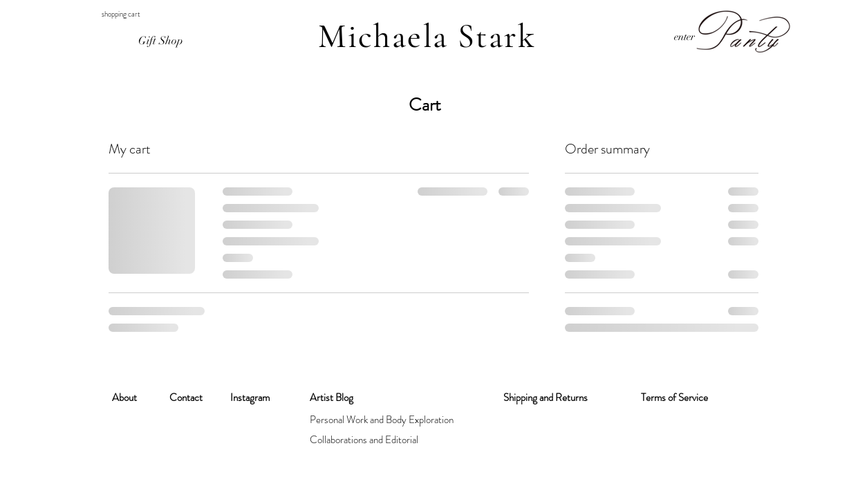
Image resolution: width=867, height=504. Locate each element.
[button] (112, 14)
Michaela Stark (427, 37)
